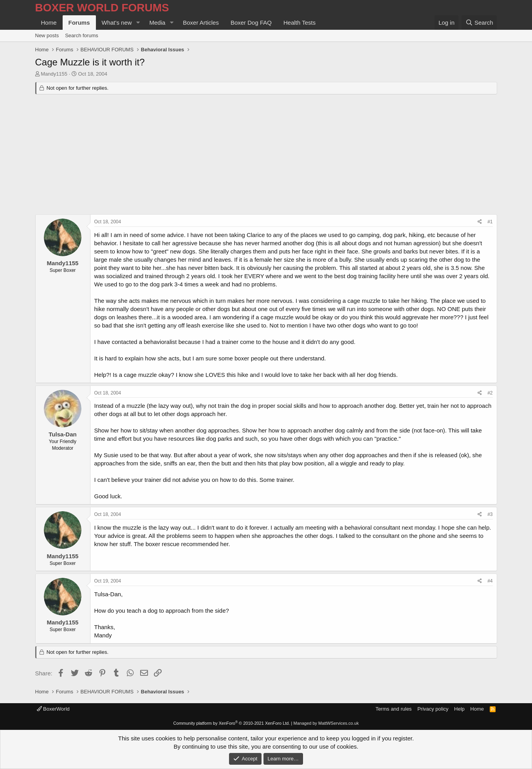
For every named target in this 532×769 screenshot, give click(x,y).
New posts (47, 35)
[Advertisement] (266, 156)
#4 (490, 581)
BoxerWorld (53, 709)
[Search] (479, 23)
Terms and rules (393, 709)
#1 (490, 222)
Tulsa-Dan (62, 434)
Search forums (82, 35)
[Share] (480, 222)
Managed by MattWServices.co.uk (326, 723)
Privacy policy (433, 709)
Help (459, 709)
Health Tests (299, 23)
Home (49, 23)
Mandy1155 (54, 74)
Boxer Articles (201, 23)
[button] (138, 23)
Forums (79, 23)
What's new (117, 23)
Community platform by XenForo (232, 723)
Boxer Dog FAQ (251, 23)
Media (157, 23)
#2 (490, 393)
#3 (490, 514)
